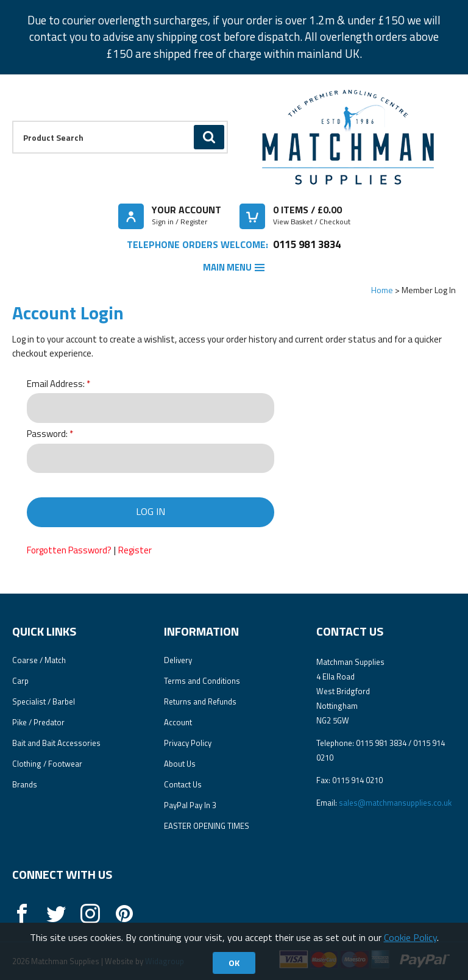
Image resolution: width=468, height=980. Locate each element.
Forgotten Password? (69, 550)
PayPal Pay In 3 (190, 805)
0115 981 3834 (307, 244)
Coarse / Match (39, 660)
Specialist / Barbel (44, 701)
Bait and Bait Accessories (56, 743)
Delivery (178, 660)
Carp (20, 681)
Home (382, 290)
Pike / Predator (38, 722)
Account (178, 722)
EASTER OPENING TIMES (207, 826)
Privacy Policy (188, 743)
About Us (180, 764)
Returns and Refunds (200, 701)
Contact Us (183, 784)
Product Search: (12, 121)
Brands (25, 784)
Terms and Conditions (202, 681)
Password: (47, 434)
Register (135, 550)
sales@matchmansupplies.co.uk (395, 803)
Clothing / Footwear (47, 764)
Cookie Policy (410, 937)
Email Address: (56, 384)
